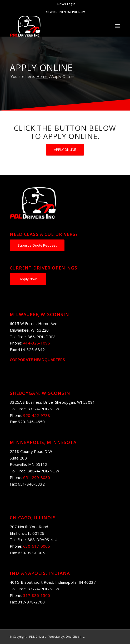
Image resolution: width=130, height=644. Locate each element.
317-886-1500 (37, 595)
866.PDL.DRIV (76, 12)
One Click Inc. (75, 636)
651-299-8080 (37, 477)
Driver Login (66, 4)
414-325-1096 (37, 343)
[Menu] (117, 26)
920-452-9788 (37, 415)
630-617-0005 (37, 546)
